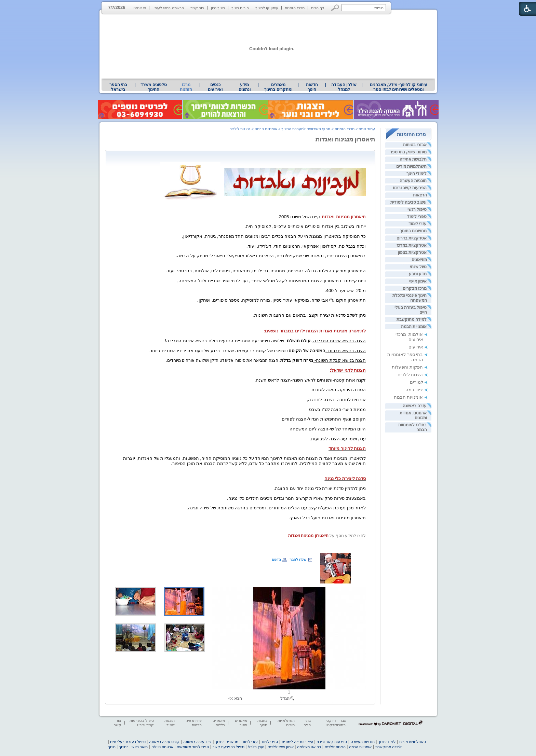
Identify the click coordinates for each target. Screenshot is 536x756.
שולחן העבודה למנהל (344, 87)
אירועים (416, 347)
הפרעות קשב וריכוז (410, 188)
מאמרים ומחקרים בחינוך (278, 87)
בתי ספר (307, 723)
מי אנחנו (140, 8)
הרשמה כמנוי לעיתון (168, 8)
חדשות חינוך (312, 87)
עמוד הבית (367, 129)
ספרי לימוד (417, 217)
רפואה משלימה (309, 747)
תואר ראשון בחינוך (133, 747)
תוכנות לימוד (170, 723)
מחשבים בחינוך (413, 231)
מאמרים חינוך (241, 723)
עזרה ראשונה (415, 406)
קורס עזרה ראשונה (164, 742)
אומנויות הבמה (414, 327)
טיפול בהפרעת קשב (229, 747)
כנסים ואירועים (215, 87)
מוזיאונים (419, 260)
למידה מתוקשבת (412, 319)
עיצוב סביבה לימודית (409, 202)
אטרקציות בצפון (412, 252)
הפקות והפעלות (407, 367)
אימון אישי (418, 281)
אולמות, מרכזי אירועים (409, 337)
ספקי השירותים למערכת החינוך (306, 129)
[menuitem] (398, 87)
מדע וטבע (418, 274)
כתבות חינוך (262, 723)
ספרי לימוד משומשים (193, 747)
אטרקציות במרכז (412, 245)
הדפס (276, 560)
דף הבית (318, 8)
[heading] (363, 155)
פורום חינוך (240, 8)
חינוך (112, 747)
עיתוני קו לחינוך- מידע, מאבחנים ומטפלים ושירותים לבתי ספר (399, 87)
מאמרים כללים (219, 723)
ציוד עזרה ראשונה (197, 742)
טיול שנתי (418, 267)
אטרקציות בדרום (412, 238)
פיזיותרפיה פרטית (194, 723)
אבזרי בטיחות (415, 145)
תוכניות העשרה (413, 181)
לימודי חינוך (417, 174)
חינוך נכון (218, 8)
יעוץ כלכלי (256, 747)
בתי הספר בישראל (118, 87)
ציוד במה (414, 390)
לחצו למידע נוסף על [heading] (347, 536)
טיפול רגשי (417, 209)
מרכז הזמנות (295, 8)
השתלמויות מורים (411, 166)
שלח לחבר (298, 560)
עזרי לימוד (418, 224)
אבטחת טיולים (162, 747)
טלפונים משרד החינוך (153, 87)
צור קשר (197, 8)
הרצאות (420, 195)
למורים (417, 382)
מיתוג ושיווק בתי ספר (408, 152)
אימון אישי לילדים (281, 747)
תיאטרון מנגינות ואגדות (345, 139)
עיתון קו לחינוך (267, 8)
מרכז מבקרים (415, 288)
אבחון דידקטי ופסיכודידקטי (336, 723)
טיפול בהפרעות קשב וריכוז (142, 723)
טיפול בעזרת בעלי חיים (128, 742)
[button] (335, 8)
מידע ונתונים (245, 87)
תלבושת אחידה (413, 159)
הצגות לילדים (410, 375)
